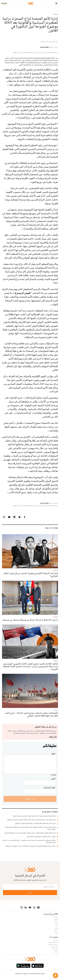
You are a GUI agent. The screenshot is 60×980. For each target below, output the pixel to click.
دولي (57, 934)
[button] (55, 975)
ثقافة (57, 924)
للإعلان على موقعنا (53, 945)
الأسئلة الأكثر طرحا (53, 942)
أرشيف (56, 952)
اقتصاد (56, 919)
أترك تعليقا (30, 799)
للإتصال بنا (55, 949)
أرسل (30, 893)
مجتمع (56, 922)
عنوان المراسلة (50, 787)
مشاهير (56, 931)
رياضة (56, 929)
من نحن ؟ (55, 940)
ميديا (57, 926)
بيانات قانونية (55, 947)
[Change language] (4, 3)
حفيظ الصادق (45, 47)
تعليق (53, 754)
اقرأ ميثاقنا (53, 737)
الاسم (53, 779)
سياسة (56, 14)
